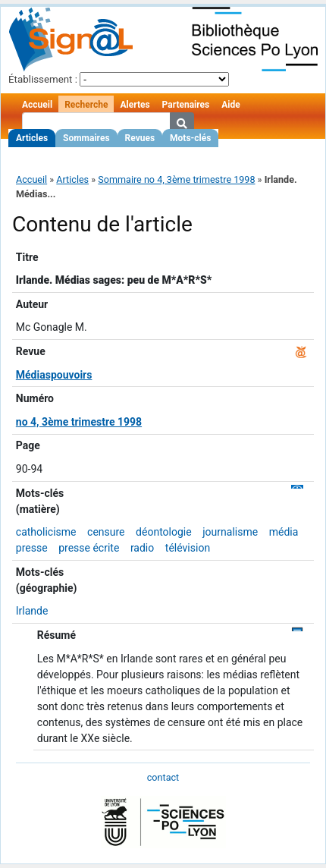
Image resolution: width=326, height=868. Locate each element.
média (284, 532)
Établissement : (43, 79)
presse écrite (89, 548)
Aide (230, 105)
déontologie (164, 532)
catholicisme (46, 532)
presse (32, 548)
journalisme (230, 532)
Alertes (135, 105)
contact (163, 777)
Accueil (37, 105)
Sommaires (86, 138)
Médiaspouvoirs (54, 375)
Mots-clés (190, 138)
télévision (188, 548)
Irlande (32, 611)
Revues (140, 138)
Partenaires (186, 105)
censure (106, 532)
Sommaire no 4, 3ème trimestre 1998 (176, 179)
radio (142, 548)
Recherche (86, 105)
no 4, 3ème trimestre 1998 (79, 422)
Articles (32, 138)
